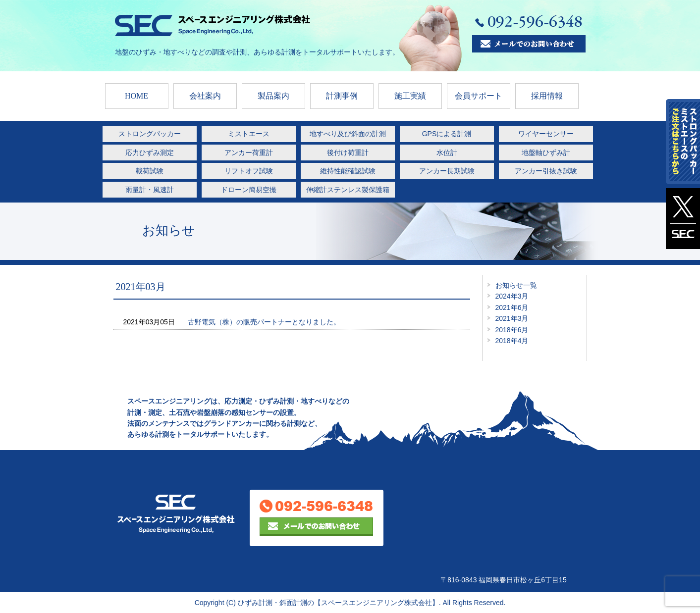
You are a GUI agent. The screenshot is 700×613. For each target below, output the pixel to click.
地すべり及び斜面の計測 (348, 134)
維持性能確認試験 (348, 171)
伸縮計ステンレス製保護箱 (348, 190)
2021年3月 (512, 318)
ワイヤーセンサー (546, 134)
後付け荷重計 (348, 153)
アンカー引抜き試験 (546, 171)
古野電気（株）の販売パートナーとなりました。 (264, 322)
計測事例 (342, 96)
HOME (136, 96)
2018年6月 (512, 330)
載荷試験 (150, 171)
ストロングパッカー (150, 134)
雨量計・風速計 (150, 190)
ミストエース (249, 134)
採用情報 (547, 96)
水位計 (447, 153)
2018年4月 (512, 341)
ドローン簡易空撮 (249, 190)
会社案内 (205, 96)
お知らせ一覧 (516, 285)
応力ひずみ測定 (150, 153)
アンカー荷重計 (249, 153)
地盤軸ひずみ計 (546, 153)
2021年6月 (512, 307)
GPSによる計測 (447, 134)
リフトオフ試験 (249, 171)
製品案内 (273, 96)
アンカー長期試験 (447, 171)
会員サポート (479, 96)
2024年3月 (512, 296)
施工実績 (410, 96)
